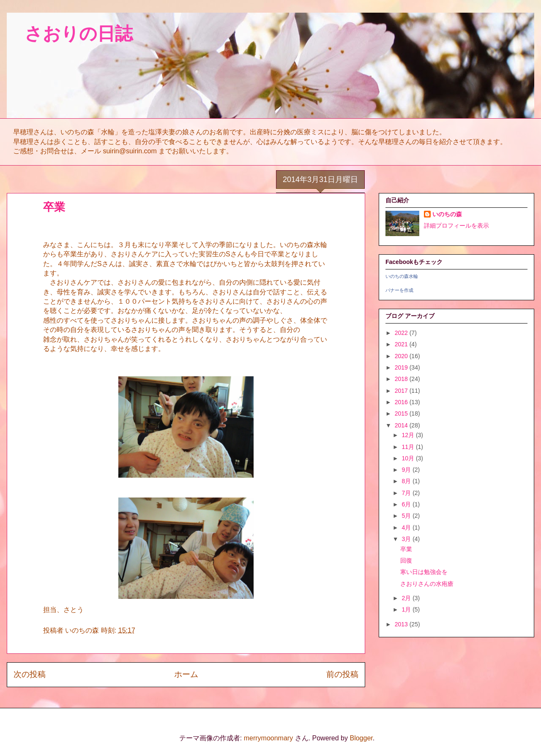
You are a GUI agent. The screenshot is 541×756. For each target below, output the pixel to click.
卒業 (406, 549)
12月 (408, 435)
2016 (402, 402)
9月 (407, 470)
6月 (407, 504)
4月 (407, 528)
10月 (408, 458)
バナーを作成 (399, 290)
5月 (407, 516)
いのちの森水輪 (402, 276)
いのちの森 (447, 214)
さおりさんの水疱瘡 (427, 584)
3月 (407, 539)
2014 (402, 425)
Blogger (361, 738)
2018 (402, 379)
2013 (402, 624)
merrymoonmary (268, 738)
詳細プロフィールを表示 (456, 226)
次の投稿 (30, 674)
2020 (402, 356)
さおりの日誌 (70, 34)
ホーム (186, 674)
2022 (402, 333)
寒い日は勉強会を (424, 572)
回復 (406, 560)
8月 (407, 481)
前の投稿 (342, 674)
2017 (402, 391)
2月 (407, 598)
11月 (408, 447)
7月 (407, 493)
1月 (407, 609)
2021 (402, 344)
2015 (402, 413)
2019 (402, 367)
